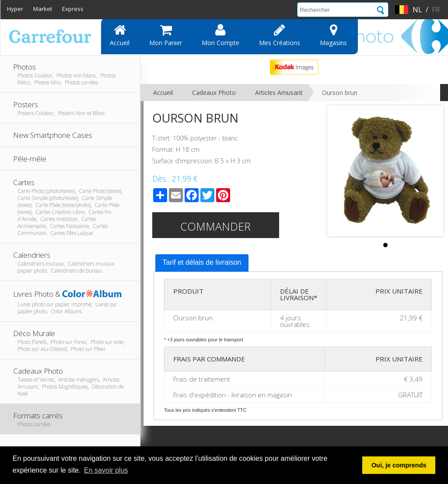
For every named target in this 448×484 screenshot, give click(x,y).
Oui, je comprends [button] (399, 465)
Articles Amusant (279, 93)
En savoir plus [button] (106, 470)
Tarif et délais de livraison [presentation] (202, 262)
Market (43, 9)
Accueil (120, 35)
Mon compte (220, 35)
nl (417, 10)
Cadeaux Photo (214, 93)
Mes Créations (280, 35)
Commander (215, 226)
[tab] (202, 263)
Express (73, 9)
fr (436, 10)
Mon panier (166, 35)
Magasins (333, 35)
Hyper (15, 9)
